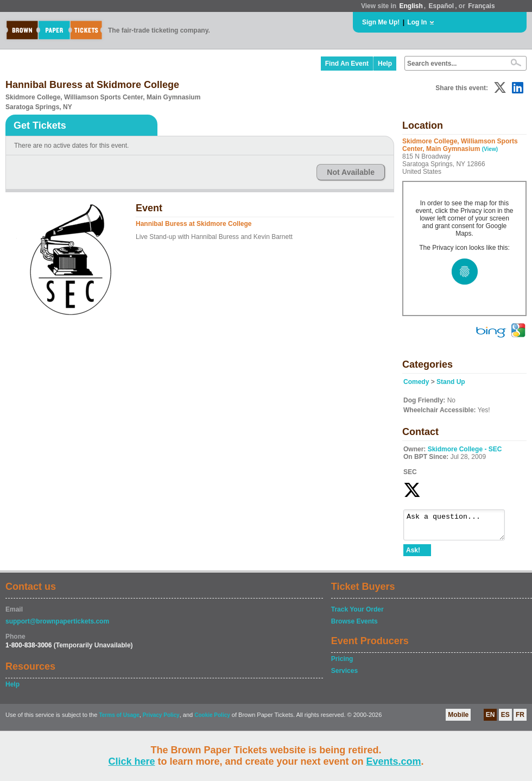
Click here (131, 761)
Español (442, 6)
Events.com (394, 761)
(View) (490, 149)
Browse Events (354, 626)
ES (505, 720)
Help (385, 64)
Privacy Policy (161, 720)
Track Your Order (357, 614)
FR (520, 720)
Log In (417, 22)
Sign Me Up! (381, 22)
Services (344, 676)
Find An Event (347, 64)
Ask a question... (460, 527)
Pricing (342, 664)
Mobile (458, 720)
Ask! (413, 555)
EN (490, 720)
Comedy (416, 382)
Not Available (351, 172)
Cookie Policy (212, 720)
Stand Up (451, 382)
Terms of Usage (119, 720)
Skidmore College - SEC (465, 449)
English (411, 6)
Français (481, 6)
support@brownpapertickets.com (57, 626)
